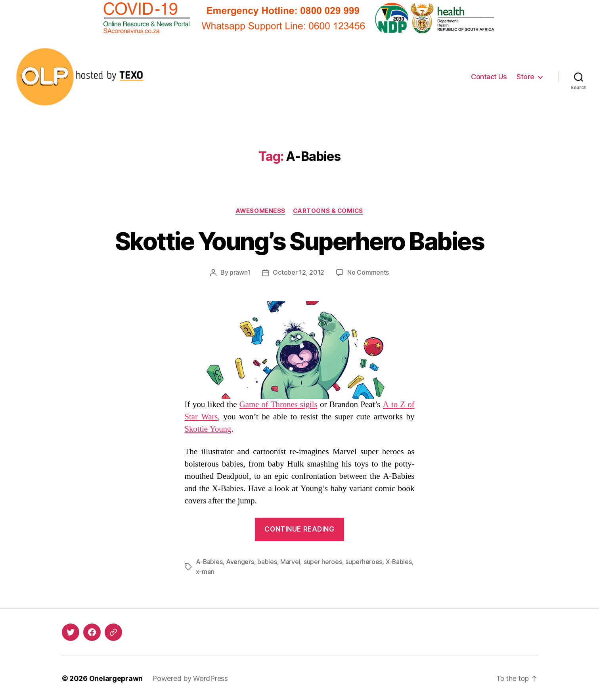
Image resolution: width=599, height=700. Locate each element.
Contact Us (489, 77)
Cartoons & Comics (329, 211)
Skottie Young (209, 429)
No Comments (368, 273)
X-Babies (399, 562)
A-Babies (210, 562)
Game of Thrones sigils (278, 405)
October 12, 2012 (299, 273)
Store (525, 77)
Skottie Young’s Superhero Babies (299, 241)
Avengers (240, 562)
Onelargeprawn (116, 678)
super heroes (323, 562)
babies (267, 562)
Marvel (291, 562)
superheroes (364, 562)
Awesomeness (260, 211)
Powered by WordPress (190, 678)
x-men (205, 571)
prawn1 (240, 273)
